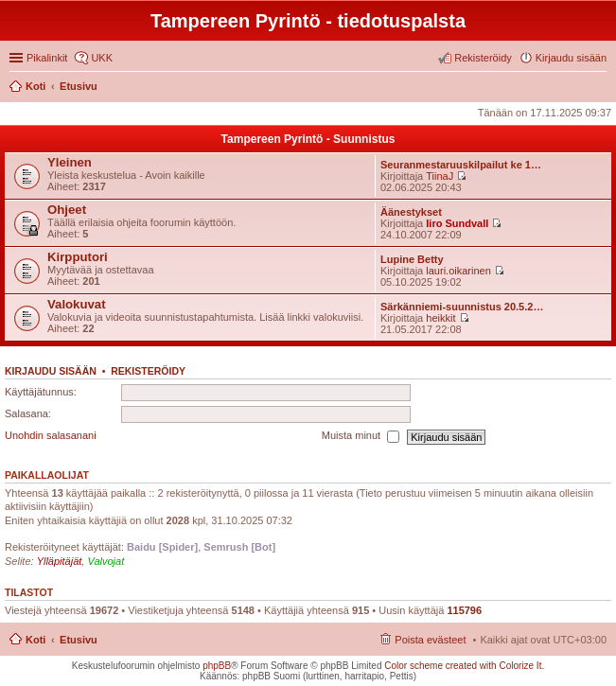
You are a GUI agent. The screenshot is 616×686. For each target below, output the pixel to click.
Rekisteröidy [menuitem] (483, 58)
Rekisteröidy (148, 371)
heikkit (440, 318)
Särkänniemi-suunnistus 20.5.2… (462, 307)
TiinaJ (440, 176)
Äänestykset (411, 212)
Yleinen (70, 162)
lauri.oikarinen (458, 271)
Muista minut (361, 437)
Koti (35, 640)
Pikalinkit (47, 58)
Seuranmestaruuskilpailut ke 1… (461, 165)
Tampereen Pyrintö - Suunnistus (308, 139)
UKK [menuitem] (102, 58)
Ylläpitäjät (60, 561)
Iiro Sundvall (457, 223)
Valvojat (106, 561)
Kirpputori (78, 257)
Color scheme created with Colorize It (463, 666)
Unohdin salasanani (51, 436)
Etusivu (79, 640)
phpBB (217, 666)
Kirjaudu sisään (51, 371)
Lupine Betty (412, 259)
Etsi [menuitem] (601, 88)
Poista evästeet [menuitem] (430, 640)
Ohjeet (67, 210)
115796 (464, 610)
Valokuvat (77, 304)
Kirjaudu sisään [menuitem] (571, 58)
